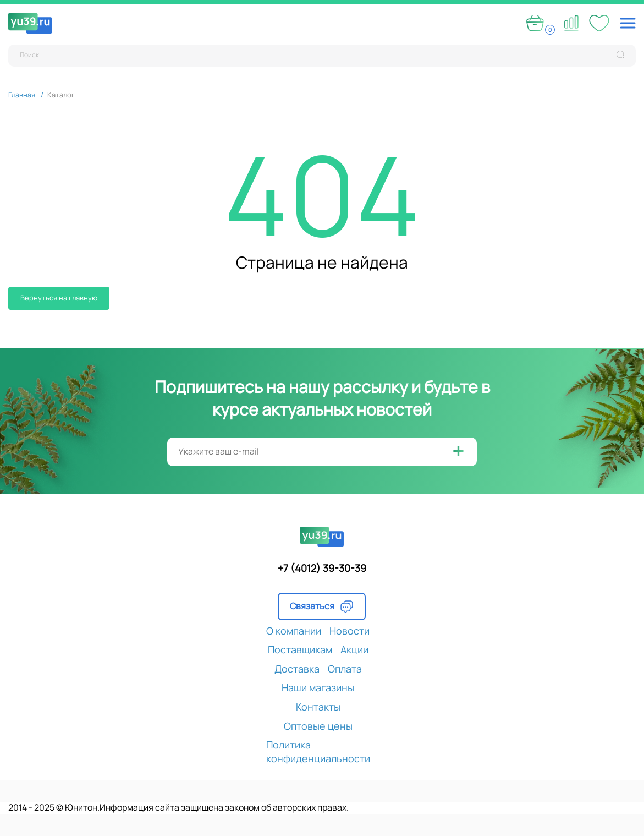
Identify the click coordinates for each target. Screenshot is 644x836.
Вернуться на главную (59, 298)
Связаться (322, 606)
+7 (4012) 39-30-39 (322, 568)
